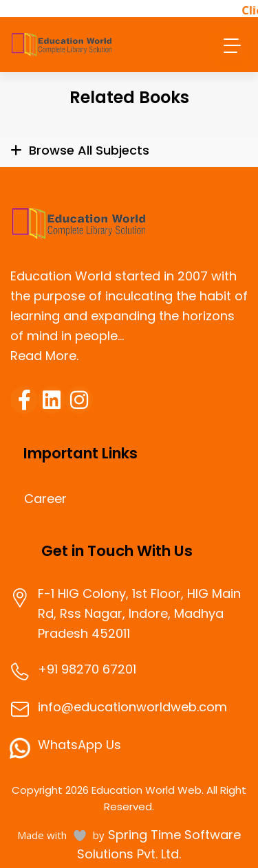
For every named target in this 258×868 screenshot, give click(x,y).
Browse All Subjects (89, 150)
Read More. (44, 356)
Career (45, 499)
